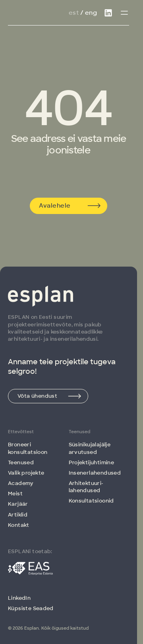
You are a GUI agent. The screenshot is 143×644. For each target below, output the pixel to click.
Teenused (21, 462)
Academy (21, 483)
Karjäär (18, 504)
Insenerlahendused (95, 473)
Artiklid (18, 515)
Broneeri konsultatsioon (28, 448)
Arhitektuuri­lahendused (86, 487)
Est (74, 13)
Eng (91, 13)
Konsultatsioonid (91, 501)
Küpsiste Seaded (31, 608)
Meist (15, 494)
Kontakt (19, 525)
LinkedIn (19, 598)
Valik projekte (26, 473)
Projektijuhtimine (92, 462)
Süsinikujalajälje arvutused (90, 448)
